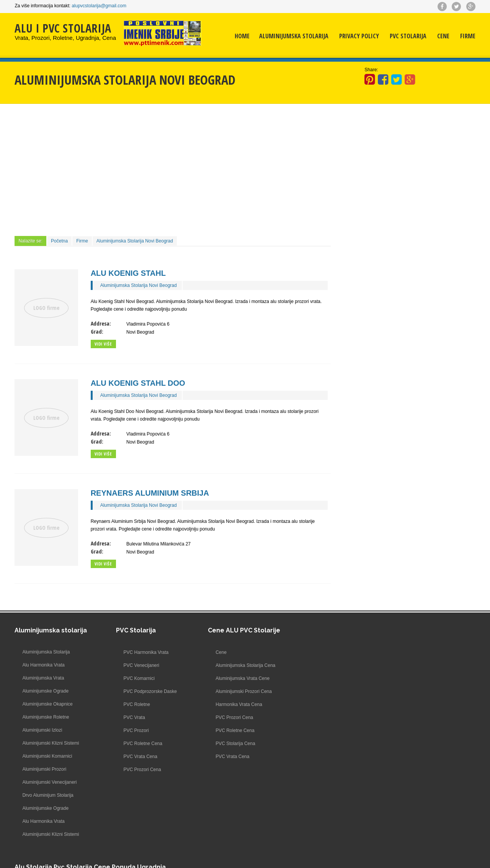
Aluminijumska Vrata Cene (234, 678)
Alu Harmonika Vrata (43, 665)
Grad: (97, 332)
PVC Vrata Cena (131, 757)
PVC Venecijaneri (132, 665)
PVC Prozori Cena (133, 770)
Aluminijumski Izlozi (42, 730)
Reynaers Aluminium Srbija (150, 493)
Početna (59, 241)
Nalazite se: (30, 241)
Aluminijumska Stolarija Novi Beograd (135, 241)
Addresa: (101, 323)
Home (242, 36)
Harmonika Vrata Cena (230, 704)
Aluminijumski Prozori (44, 770)
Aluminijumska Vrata (43, 678)
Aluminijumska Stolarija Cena (237, 665)
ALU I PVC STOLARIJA (63, 28)
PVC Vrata (125, 717)
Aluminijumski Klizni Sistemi (51, 744)
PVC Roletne (128, 704)
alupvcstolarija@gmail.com (99, 6)
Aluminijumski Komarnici (47, 757)
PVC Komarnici (130, 678)
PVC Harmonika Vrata (137, 652)
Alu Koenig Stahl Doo (138, 383)
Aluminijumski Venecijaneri (49, 783)
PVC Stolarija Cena (226, 744)
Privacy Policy (359, 36)
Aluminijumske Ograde (45, 691)
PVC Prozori (127, 730)
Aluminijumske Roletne (46, 717)
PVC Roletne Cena (134, 744)
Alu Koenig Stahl (128, 273)
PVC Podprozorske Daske (141, 691)
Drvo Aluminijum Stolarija (48, 796)
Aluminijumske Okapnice (47, 704)
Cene (443, 36)
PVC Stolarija (408, 36)
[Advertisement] (173, 169)
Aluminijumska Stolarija (294, 36)
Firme (468, 36)
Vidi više (103, 344)
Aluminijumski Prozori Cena (235, 691)
